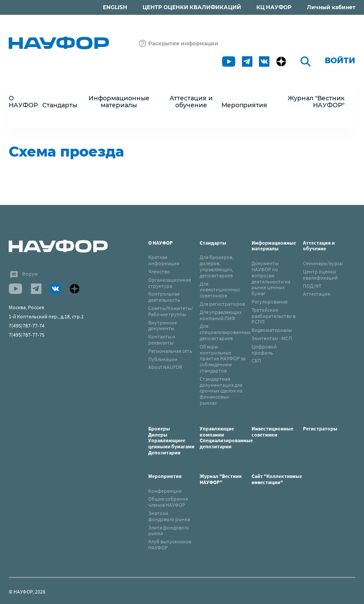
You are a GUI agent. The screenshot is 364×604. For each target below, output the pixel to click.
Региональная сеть (170, 351)
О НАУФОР (160, 243)
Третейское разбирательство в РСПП (274, 316)
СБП (256, 360)
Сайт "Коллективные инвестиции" (277, 479)
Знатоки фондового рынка (169, 516)
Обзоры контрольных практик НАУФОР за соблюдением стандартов (223, 358)
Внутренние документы (163, 326)
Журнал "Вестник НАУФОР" (316, 102)
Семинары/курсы (323, 263)
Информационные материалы (274, 246)
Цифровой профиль (264, 350)
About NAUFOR (165, 367)
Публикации (163, 359)
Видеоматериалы (272, 330)
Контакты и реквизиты (162, 340)
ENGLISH (115, 7)
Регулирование (270, 302)
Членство (159, 271)
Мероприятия (165, 476)
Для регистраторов (222, 304)
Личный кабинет (331, 7)
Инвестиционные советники (272, 432)
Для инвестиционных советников (220, 290)
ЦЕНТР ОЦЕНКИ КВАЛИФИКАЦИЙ (192, 7)
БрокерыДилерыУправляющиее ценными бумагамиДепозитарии (171, 440)
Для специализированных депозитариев (225, 332)
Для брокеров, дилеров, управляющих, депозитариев (217, 266)
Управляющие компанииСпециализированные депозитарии (226, 437)
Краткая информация (164, 260)
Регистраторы (320, 428)
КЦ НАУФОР (274, 7)
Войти (340, 61)
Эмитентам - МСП (272, 338)
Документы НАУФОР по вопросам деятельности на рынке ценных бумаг (271, 278)
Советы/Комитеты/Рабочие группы (171, 311)
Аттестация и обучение (319, 246)
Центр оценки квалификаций (320, 275)
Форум (30, 274)
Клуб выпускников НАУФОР (170, 544)
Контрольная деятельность (164, 297)
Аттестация (316, 294)
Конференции (165, 491)
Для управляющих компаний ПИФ (221, 315)
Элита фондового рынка (169, 531)
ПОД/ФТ (312, 286)
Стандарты (213, 243)
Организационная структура (170, 283)
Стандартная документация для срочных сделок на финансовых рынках (221, 391)
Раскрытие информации (183, 43)
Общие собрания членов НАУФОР (168, 502)
